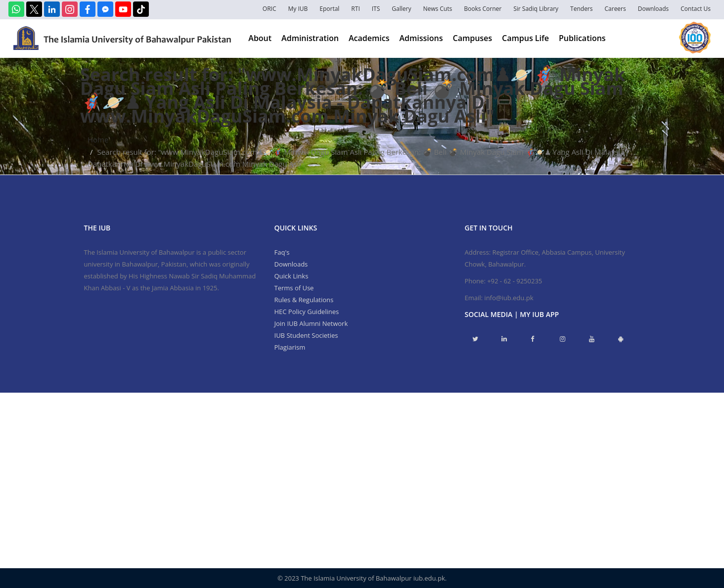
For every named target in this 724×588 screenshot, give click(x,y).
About (260, 38)
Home (98, 139)
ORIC (270, 9)
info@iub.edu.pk (509, 298)
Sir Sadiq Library (536, 9)
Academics (369, 38)
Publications (582, 38)
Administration (310, 38)
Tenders (581, 9)
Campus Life (525, 38)
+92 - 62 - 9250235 (515, 281)
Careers (615, 9)
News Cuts (437, 9)
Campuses (473, 38)
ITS (376, 9)
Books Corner (483, 9)
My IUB (298, 9)
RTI (355, 9)
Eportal (329, 9)
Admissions (421, 38)
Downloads (654, 9)
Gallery (401, 9)
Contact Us (696, 9)
